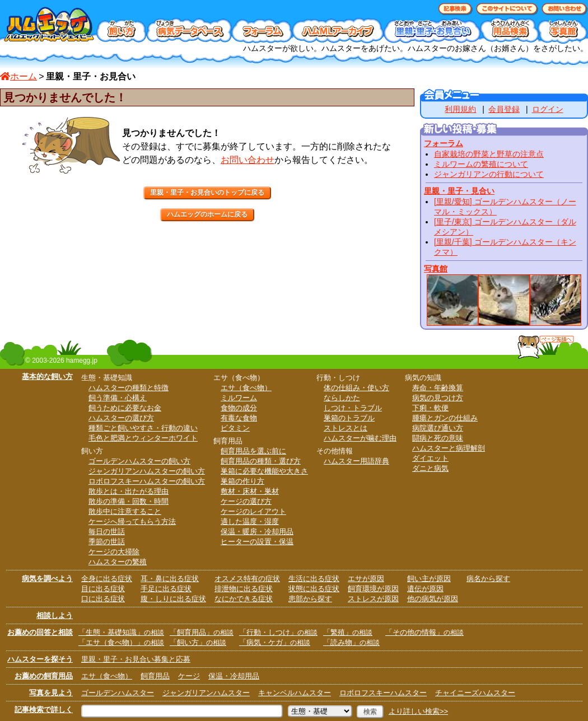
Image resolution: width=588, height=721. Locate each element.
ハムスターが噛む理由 (360, 438)
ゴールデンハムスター (118, 693)
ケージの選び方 (246, 501)
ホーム (18, 76)
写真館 (436, 269)
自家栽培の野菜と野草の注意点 (489, 154)
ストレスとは (346, 428)
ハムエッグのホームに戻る (207, 214)
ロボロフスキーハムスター (383, 693)
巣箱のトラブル (349, 418)
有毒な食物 (239, 418)
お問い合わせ (248, 160)
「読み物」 (351, 642)
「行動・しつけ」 (278, 632)
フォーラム (444, 143)
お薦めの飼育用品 (44, 676)
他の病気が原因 (433, 599)
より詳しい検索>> (418, 711)
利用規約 (460, 109)
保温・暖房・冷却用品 (257, 532)
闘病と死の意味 (438, 438)
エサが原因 (366, 579)
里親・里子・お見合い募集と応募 (136, 659)
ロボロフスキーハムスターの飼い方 (147, 481)
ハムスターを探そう (40, 659)
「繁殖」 (348, 632)
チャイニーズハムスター (475, 693)
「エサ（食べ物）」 (121, 642)
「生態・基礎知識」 (121, 632)
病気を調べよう (47, 579)
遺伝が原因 (425, 589)
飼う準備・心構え (118, 398)
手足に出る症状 (166, 589)
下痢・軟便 (430, 408)
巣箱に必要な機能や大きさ (264, 471)
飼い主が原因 (429, 579)
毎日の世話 (107, 532)
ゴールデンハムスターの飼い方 (139, 461)
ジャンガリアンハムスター (206, 693)
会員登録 (504, 109)
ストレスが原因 (373, 599)
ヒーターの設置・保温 (257, 542)
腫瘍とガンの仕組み (445, 418)
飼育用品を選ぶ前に (253, 451)
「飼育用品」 (202, 632)
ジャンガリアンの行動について (489, 174)
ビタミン (235, 428)
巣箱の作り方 (242, 481)
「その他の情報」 (424, 632)
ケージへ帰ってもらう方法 (132, 521)
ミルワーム (239, 398)
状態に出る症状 (314, 589)
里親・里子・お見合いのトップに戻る (207, 193)
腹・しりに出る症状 (173, 599)
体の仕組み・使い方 (356, 388)
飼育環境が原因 (373, 589)
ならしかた (342, 398)
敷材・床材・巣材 (250, 491)
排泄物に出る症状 (244, 589)
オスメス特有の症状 (247, 579)
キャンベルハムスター (295, 693)
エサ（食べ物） (246, 388)
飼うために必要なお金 (125, 408)
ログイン (548, 109)
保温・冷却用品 (234, 676)
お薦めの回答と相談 (40, 632)
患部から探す (310, 599)
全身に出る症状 (107, 579)
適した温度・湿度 (250, 521)
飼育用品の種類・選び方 (261, 461)
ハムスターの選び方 (121, 418)
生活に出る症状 (314, 579)
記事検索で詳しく (44, 710)
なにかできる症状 (244, 599)
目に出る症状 (103, 589)
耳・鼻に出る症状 (170, 579)
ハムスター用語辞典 (356, 461)
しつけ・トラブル (353, 408)
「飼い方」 (198, 642)
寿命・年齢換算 (438, 388)
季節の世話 (107, 542)
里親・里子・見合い (459, 191)
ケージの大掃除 (114, 552)
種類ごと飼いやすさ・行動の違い (143, 428)
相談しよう (55, 615)
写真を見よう (51, 693)
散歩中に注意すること (125, 511)
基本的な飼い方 (47, 376)
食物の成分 (239, 408)
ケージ (189, 676)
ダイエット (430, 458)
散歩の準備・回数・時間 (129, 501)
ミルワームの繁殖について (481, 164)
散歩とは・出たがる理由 (129, 491)
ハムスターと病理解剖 (449, 448)
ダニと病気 (430, 468)
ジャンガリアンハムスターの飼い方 (147, 471)
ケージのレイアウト (253, 511)
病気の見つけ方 (438, 398)
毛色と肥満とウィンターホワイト (143, 438)
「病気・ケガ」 (275, 642)
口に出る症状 (103, 599)
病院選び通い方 (438, 428)
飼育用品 (155, 676)
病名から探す (488, 579)
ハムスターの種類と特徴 (129, 388)
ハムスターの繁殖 (118, 562)
